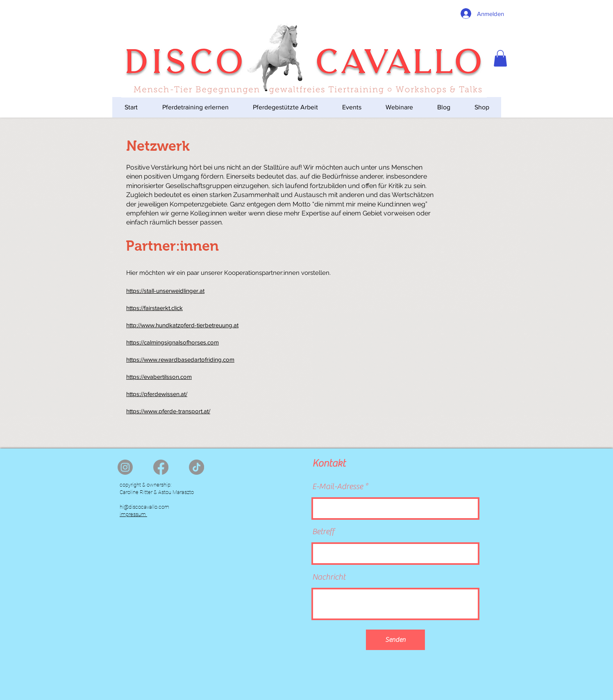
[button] (500, 58)
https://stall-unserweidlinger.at (165, 291)
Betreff (323, 532)
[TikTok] (196, 467)
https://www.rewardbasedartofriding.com (180, 359)
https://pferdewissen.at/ (157, 394)
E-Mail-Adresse (338, 487)
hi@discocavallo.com (144, 507)
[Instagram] (125, 467)
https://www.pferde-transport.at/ (168, 411)
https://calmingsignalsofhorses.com (173, 342)
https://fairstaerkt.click (154, 308)
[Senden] (395, 640)
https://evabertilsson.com (159, 377)
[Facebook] (161, 467)
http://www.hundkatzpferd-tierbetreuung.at (182, 325)
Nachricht (329, 577)
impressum (133, 514)
